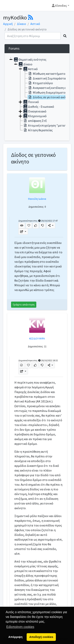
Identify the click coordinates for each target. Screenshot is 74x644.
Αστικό (35, 24)
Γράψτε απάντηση (24, 305)
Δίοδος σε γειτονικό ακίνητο (50, 97)
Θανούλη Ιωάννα (37, 199)
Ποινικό (31, 102)
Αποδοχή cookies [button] (41, 637)
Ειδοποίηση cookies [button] (20, 627)
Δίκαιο (22, 24)
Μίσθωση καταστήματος (47, 74)
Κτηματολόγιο (40, 83)
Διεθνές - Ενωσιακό (38, 107)
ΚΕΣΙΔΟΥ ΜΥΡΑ (37, 338)
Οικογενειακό (35, 111)
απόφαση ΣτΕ (35, 121)
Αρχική (8, 24)
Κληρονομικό (35, 116)
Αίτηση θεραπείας (38, 130)
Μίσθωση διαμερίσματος (47, 92)
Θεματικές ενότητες (30, 59)
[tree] (37, 97)
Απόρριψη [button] (15, 637)
